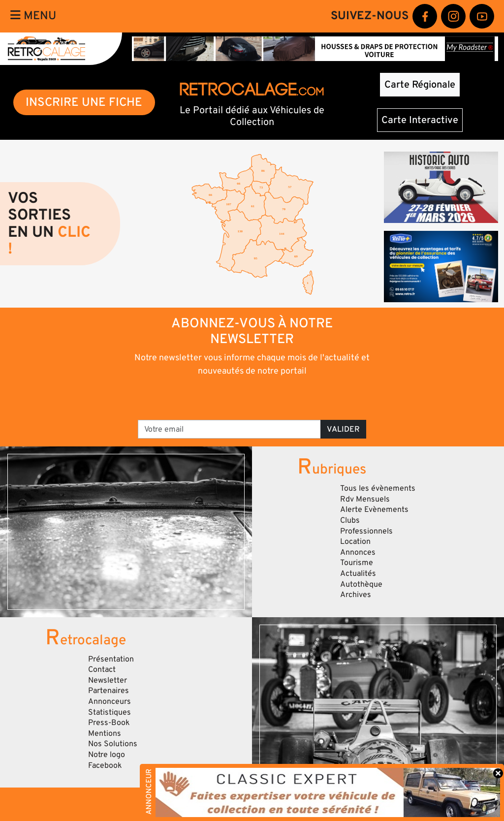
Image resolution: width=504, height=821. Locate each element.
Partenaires (109, 691)
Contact (102, 669)
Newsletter (108, 680)
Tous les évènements (378, 488)
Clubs (350, 520)
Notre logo (107, 755)
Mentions (105, 733)
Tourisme (357, 563)
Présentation (111, 659)
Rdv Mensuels (365, 499)
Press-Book (109, 723)
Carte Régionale (420, 85)
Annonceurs (110, 701)
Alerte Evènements (374, 509)
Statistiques (110, 712)
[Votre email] (229, 429)
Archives (356, 595)
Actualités (358, 573)
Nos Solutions (113, 744)
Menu (33, 16)
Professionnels (366, 531)
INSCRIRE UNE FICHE (84, 102)
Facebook (105, 765)
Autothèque (361, 584)
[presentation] (238, 397)
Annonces (358, 552)
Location (355, 541)
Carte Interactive (420, 120)
